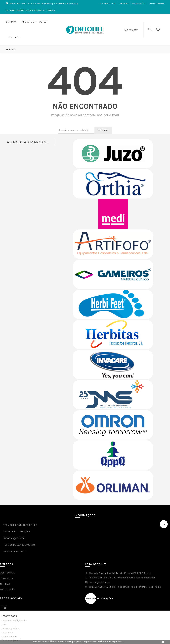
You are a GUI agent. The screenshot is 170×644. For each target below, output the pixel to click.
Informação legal (11, 629)
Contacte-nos (157, 3)
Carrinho (124, 3)
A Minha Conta (107, 3)
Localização (139, 3)
